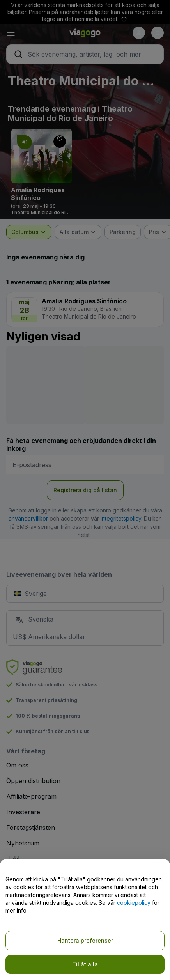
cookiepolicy (134, 903)
